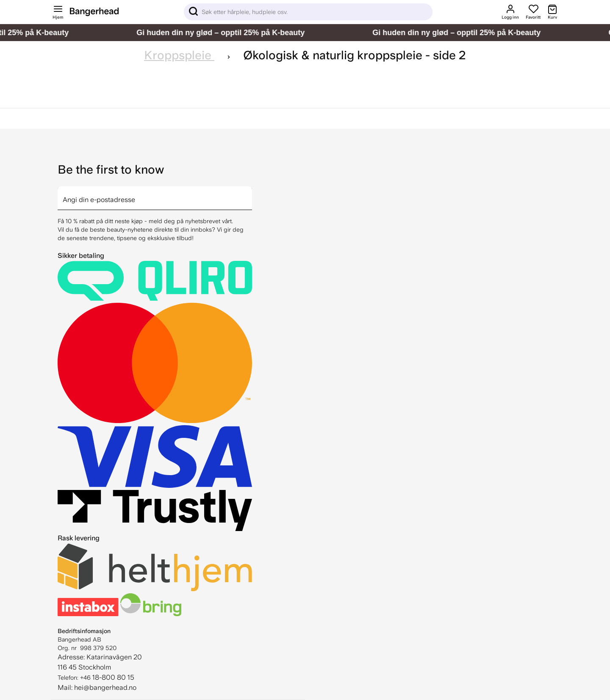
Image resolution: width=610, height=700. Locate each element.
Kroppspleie (179, 55)
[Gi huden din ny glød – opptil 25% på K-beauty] (305, 33)
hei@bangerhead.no (105, 688)
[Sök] (308, 12)
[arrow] (249, 193)
